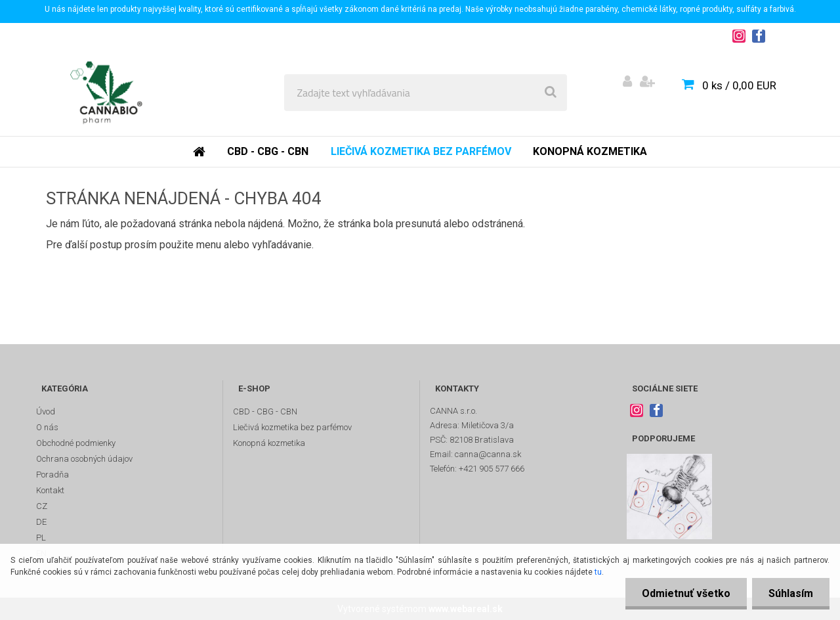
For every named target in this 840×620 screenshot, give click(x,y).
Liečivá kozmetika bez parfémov (421, 151)
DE (41, 522)
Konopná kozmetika (590, 151)
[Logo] (106, 93)
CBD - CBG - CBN (268, 151)
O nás (47, 427)
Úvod (46, 411)
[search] (551, 93)
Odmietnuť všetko (686, 593)
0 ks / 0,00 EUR (739, 85)
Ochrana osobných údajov (84, 459)
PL (41, 538)
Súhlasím (791, 593)
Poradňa (52, 475)
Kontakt (50, 490)
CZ (42, 506)
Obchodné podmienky (76, 443)
